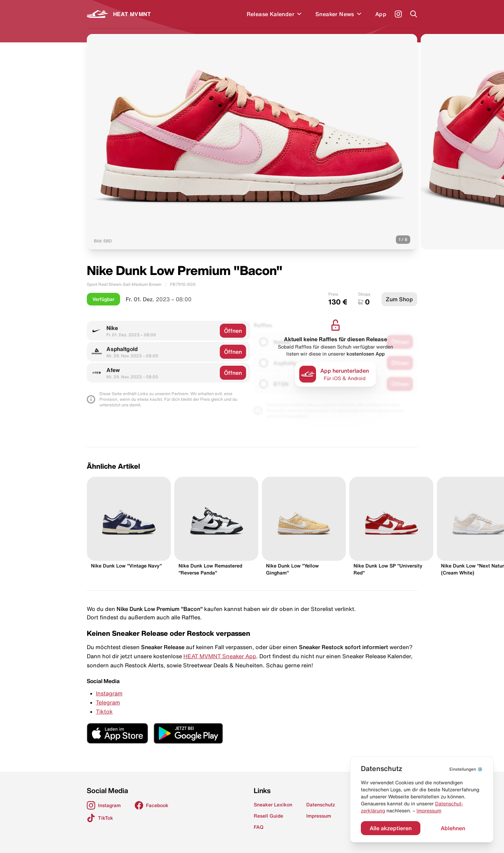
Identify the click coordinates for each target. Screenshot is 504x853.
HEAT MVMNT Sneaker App (220, 656)
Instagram (109, 693)
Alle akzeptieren (391, 828)
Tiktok (104, 711)
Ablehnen (453, 828)
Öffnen (233, 331)
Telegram (108, 702)
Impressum (429, 811)
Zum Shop (399, 299)
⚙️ (466, 769)
